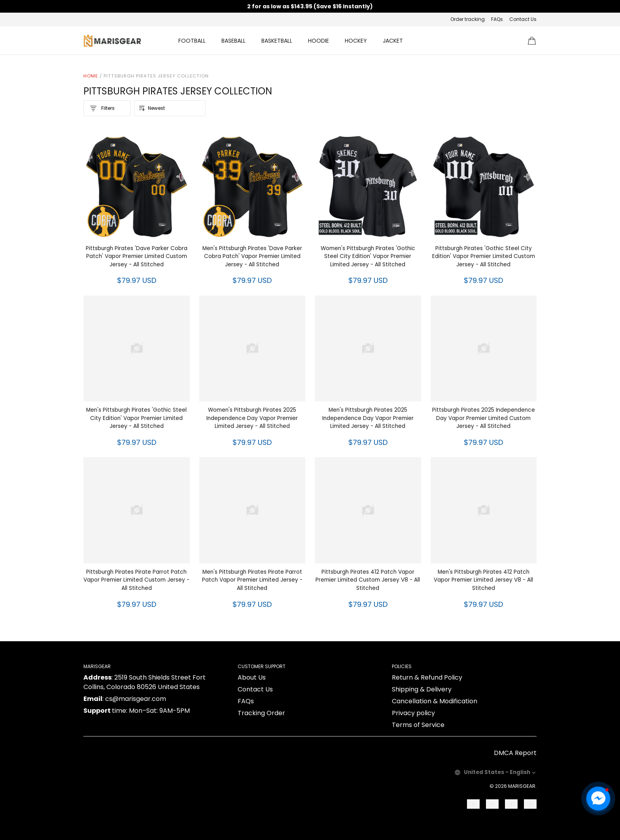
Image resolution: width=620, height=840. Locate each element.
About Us (252, 677)
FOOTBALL (192, 41)
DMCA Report (515, 753)
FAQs (497, 19)
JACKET (393, 41)
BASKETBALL (277, 41)
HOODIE (319, 41)
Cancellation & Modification (435, 701)
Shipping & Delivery (422, 689)
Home (91, 76)
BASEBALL (233, 41)
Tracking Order (261, 713)
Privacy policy (413, 713)
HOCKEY (356, 41)
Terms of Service (418, 725)
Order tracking (468, 19)
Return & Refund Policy (427, 677)
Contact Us (523, 19)
